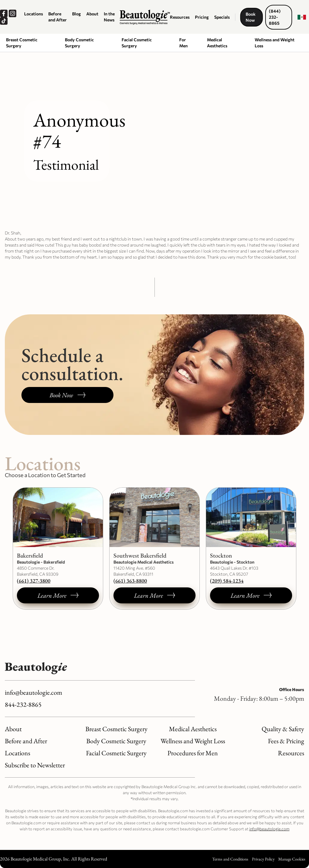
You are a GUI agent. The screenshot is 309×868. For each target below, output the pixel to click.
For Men (183, 43)
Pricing (202, 17)
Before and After (57, 17)
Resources (180, 17)
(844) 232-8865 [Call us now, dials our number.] (275, 17)
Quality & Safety (283, 729)
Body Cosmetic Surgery (79, 43)
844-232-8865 (23, 704)
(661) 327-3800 (34, 581)
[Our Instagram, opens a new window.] (13, 13)
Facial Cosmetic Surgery (137, 43)
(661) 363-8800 (130, 581)
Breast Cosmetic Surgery (22, 43)
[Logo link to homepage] (145, 17)
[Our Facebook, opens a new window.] (4, 13)
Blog (76, 14)
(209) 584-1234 (227, 581)
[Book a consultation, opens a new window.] (67, 395)
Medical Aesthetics (217, 43)
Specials (222, 17)
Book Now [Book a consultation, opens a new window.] (251, 17)
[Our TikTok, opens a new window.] (4, 21)
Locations (33, 14)
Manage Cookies (292, 859)
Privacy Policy (263, 859)
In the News (109, 17)
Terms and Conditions (230, 859)
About (92, 14)
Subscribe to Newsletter (35, 765)
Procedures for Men (193, 753)
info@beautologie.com (33, 692)
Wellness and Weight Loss (275, 43)
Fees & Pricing (286, 741)
